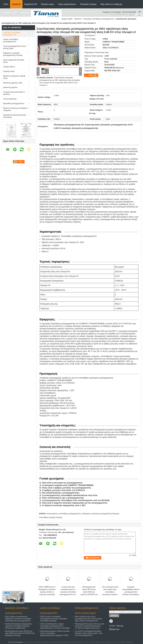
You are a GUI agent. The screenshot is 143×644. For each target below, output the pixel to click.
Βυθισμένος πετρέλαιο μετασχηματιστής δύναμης (13, 54)
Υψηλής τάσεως (9, 67)
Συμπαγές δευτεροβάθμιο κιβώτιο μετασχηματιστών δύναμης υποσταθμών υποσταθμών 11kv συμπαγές (131, 593)
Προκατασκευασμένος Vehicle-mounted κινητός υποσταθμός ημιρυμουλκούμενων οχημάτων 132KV (55, 633)
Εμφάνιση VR (31, 4)
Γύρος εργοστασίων (67, 4)
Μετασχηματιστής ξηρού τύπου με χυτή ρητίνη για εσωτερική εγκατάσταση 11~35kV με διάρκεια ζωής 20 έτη (90, 626)
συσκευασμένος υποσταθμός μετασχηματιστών (64, 514)
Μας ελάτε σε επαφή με (111, 4)
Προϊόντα (16, 4)
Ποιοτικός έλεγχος (88, 4)
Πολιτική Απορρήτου (16, 642)
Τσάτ (93, 75)
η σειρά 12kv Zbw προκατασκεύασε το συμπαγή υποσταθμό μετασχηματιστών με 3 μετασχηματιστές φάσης (68, 592)
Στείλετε (114, 616)
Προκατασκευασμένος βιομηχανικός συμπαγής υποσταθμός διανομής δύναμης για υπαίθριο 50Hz (18, 626)
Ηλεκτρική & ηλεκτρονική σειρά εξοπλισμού (15, 116)
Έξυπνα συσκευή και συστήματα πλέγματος (15, 109)
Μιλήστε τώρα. (10, 13)
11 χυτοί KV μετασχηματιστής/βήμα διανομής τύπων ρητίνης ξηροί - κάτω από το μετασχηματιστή (89, 633)
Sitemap (120, 626)
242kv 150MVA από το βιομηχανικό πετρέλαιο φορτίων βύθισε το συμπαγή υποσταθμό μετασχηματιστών (47, 592)
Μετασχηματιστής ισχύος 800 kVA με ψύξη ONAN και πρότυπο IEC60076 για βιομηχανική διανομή (89, 592)
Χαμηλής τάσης (9, 71)
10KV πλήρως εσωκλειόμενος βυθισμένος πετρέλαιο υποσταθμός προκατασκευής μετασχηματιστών (18, 619)
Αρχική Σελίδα (67, 19)
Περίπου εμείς (47, 4)
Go (139, 15)
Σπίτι (6, 4)
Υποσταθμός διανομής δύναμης (51, 517)
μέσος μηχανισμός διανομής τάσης (14, 61)
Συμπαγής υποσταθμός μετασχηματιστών (99, 19)
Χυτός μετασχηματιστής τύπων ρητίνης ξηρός (15, 47)
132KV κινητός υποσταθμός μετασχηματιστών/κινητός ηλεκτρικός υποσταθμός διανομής (54, 619)
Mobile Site (114, 629)
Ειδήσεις (25, 13)
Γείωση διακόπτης (10, 99)
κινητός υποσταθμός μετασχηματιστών (11, 40)
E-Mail (112, 626)
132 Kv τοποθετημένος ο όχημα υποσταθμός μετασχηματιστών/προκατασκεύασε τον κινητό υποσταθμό (55, 626)
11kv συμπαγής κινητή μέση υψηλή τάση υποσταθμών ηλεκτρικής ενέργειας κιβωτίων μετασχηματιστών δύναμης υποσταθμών (110, 594)
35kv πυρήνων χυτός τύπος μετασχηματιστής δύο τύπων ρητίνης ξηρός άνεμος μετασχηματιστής (89, 619)
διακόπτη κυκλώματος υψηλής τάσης (14, 77)
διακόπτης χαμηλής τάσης (13, 83)
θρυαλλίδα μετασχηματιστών (14, 104)
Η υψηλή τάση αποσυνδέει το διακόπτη (14, 93)
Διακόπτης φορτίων (10, 87)
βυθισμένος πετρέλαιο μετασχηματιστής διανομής (101, 514)
